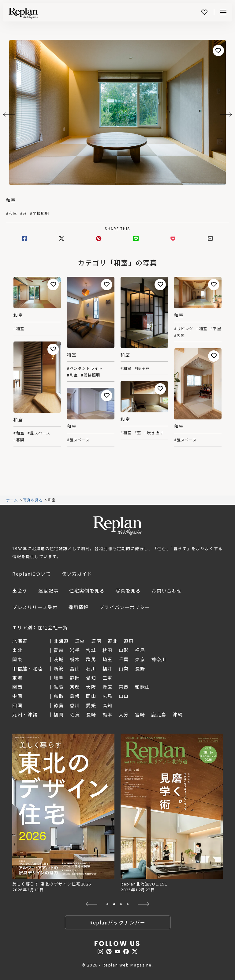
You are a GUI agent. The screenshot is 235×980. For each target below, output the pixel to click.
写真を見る (33, 500)
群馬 (91, 659)
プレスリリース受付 (35, 607)
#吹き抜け (154, 433)
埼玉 (108, 659)
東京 (140, 659)
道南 (96, 641)
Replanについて (32, 574)
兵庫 (108, 687)
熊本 (108, 714)
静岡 (75, 678)
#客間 (180, 335)
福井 (108, 668)
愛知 (91, 678)
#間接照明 (40, 213)
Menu (223, 12)
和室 (11, 200)
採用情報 (78, 607)
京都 (75, 687)
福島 (140, 650)
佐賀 (75, 714)
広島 (108, 696)
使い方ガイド (77, 574)
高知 (108, 705)
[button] (91, 904)
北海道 (61, 641)
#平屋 (216, 329)
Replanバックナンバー (117, 922)
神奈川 (159, 659)
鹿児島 (159, 714)
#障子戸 (142, 368)
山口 (124, 696)
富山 (75, 668)
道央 (80, 641)
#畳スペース (39, 433)
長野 (140, 668)
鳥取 (59, 696)
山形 (124, 650)
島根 (75, 696)
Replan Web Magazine (117, 526)
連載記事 (48, 590)
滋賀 (59, 687)
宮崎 (140, 714)
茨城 (59, 659)
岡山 (91, 696)
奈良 (124, 687)
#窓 (24, 213)
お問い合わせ (167, 590)
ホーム (12, 500)
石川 (91, 668)
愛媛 (91, 705)
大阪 (91, 687)
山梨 (124, 668)
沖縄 (178, 714)
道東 (129, 641)
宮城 (91, 650)
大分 (124, 714)
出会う (20, 590)
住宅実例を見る (87, 590)
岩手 (75, 650)
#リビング (184, 329)
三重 (108, 678)
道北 (112, 641)
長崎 (91, 714)
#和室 (12, 213)
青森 (59, 650)
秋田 (108, 650)
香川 (75, 705)
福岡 (59, 714)
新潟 (59, 668)
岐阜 (59, 678)
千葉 (124, 659)
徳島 (59, 705)
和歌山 (143, 687)
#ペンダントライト (85, 368)
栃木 (75, 659)
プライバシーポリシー (125, 607)
